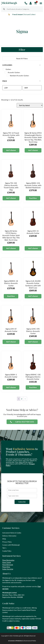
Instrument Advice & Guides (12, 533)
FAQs (4, 539)
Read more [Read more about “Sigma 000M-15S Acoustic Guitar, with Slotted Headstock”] (33, 198)
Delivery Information (9, 536)
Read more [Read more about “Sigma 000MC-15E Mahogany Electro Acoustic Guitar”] (33, 387)
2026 (11, 636)
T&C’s (4, 548)
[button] (41, 3)
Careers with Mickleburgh (11, 545)
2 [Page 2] (22, 399)
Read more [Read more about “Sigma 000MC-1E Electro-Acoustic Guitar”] (11, 296)
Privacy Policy (7, 542)
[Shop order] (30, 105)
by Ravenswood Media (22, 641)
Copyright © (5, 636)
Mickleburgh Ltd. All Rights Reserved (24, 636)
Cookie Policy (7, 551)
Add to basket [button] (11, 150)
